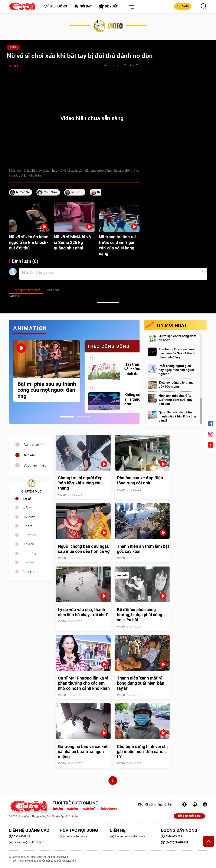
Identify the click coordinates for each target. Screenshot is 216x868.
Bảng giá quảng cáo (189, 816)
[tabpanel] (47, 371)
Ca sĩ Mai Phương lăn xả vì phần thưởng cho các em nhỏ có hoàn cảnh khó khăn (84, 683)
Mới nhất (30, 455)
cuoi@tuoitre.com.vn (74, 836)
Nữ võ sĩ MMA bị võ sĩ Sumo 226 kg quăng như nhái (72, 242)
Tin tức (28, 526)
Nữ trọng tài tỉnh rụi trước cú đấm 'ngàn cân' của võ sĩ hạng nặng (117, 245)
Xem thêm (15, 296)
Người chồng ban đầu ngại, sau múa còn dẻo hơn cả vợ (84, 549)
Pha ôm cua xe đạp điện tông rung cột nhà (140, 480)
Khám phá (30, 535)
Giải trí (27, 508)
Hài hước (29, 517)
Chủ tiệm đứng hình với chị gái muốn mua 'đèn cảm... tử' (142, 752)
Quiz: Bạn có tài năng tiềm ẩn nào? (177, 338)
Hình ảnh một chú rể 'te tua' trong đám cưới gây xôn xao (176, 400)
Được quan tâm (35, 445)
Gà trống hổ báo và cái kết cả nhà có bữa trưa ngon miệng (83, 752)
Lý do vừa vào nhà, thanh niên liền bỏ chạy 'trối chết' (83, 612)
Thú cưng (29, 553)
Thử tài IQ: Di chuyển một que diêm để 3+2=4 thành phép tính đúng (177, 353)
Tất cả (27, 499)
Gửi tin (183, 6)
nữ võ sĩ (23, 192)
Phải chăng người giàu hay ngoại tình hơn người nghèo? (176, 370)
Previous (8, 377)
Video (13, 47)
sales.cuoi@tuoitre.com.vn (27, 842)
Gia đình (28, 544)
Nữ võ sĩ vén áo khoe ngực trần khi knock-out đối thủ (29, 242)
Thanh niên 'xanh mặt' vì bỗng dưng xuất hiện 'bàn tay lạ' (141, 683)
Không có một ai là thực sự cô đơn (137, 399)
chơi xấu (50, 192)
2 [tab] (84, 417)
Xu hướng (55, 6)
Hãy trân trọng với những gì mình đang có (137, 369)
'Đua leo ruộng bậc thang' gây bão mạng (176, 385)
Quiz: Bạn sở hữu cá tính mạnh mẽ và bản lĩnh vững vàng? (177, 416)
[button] (131, 7)
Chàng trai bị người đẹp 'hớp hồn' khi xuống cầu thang (80, 483)
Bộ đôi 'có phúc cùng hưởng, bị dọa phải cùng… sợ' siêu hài (141, 615)
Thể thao (29, 562)
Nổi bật (83, 6)
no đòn (77, 192)
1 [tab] (67, 417)
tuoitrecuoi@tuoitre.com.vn (128, 836)
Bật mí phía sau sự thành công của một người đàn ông (47, 390)
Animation (30, 571)
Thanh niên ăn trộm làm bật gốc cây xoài (143, 549)
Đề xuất (108, 6)
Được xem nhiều (35, 465)
